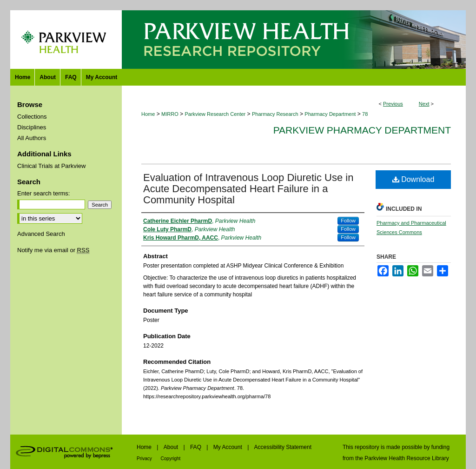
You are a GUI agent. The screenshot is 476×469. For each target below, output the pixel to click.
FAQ (196, 447)
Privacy (145, 459)
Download (413, 179)
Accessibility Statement (283, 447)
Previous (393, 104)
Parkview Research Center (215, 114)
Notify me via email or (53, 250)
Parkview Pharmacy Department (362, 130)
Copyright (171, 459)
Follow (348, 221)
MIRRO (170, 114)
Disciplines (32, 127)
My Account (228, 447)
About (172, 447)
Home (148, 114)
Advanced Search (41, 234)
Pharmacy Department (330, 114)
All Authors (32, 138)
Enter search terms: (43, 193)
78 (365, 114)
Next (424, 104)
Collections (32, 117)
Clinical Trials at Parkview (51, 166)
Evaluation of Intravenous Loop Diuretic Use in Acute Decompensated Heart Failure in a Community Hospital (248, 189)
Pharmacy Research (275, 114)
